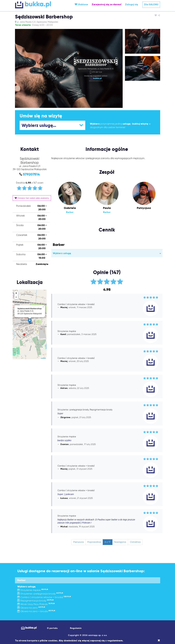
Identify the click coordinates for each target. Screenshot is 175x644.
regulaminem (115, 641)
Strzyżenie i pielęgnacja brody (40, 594)
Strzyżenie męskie (33, 590)
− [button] (16, 297)
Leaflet (43, 358)
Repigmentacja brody (35, 601)
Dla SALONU (151, 4)
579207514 (31, 174)
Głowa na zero (31, 608)
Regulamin (76, 628)
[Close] (159, 640)
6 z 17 (108, 542)
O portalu (52, 628)
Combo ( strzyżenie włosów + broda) (44, 597)
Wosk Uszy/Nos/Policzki (36, 604)
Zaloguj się (132, 4)
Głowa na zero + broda (36, 611)
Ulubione (81, 4)
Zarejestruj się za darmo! (107, 4)
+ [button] (16, 293)
